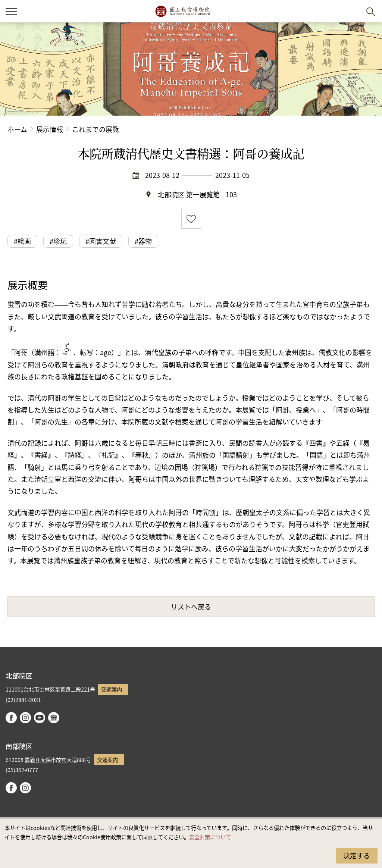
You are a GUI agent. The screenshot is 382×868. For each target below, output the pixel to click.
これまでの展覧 (95, 129)
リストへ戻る (191, 607)
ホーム (17, 129)
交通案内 (112, 689)
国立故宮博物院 (183, 11)
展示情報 (50, 129)
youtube (40, 718)
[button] (352, 11)
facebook (11, 718)
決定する (357, 855)
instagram (25, 718)
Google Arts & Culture (54, 718)
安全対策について (210, 837)
